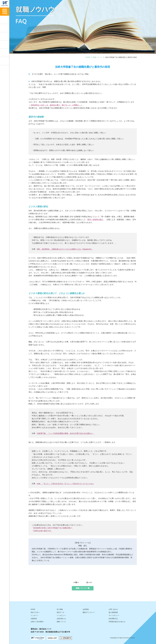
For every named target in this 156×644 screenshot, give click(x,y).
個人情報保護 (113, 612)
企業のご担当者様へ (37, 622)
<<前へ (76, 582)
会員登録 (86, 609)
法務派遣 (34, 619)
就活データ (5, 45)
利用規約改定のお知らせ (117, 622)
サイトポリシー (114, 615)
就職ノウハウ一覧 (83, 588)
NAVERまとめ (37, 105)
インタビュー (5, 36)
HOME (88, 57)
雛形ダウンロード (5, 53)
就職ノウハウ (5, 28)
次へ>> (89, 582)
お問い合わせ (5, 61)
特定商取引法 (113, 619)
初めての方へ (35, 612)
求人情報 (5, 20)
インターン (34, 615)
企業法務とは (61, 619)
